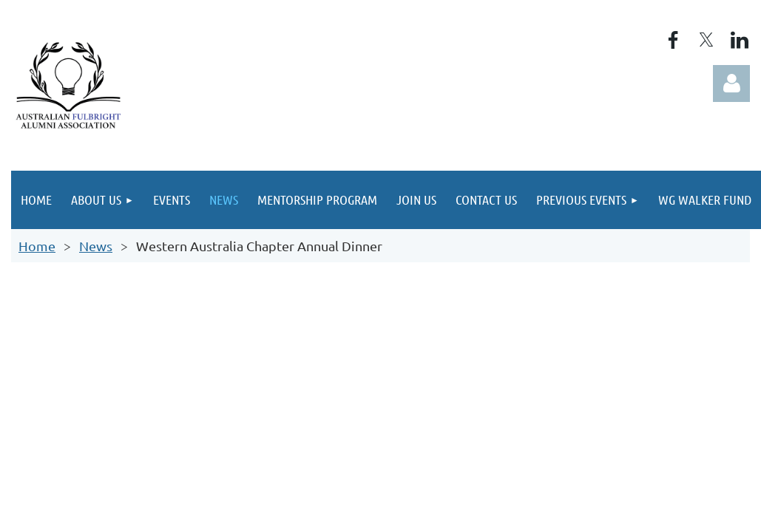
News (96, 246)
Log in (731, 83)
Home (37, 246)
